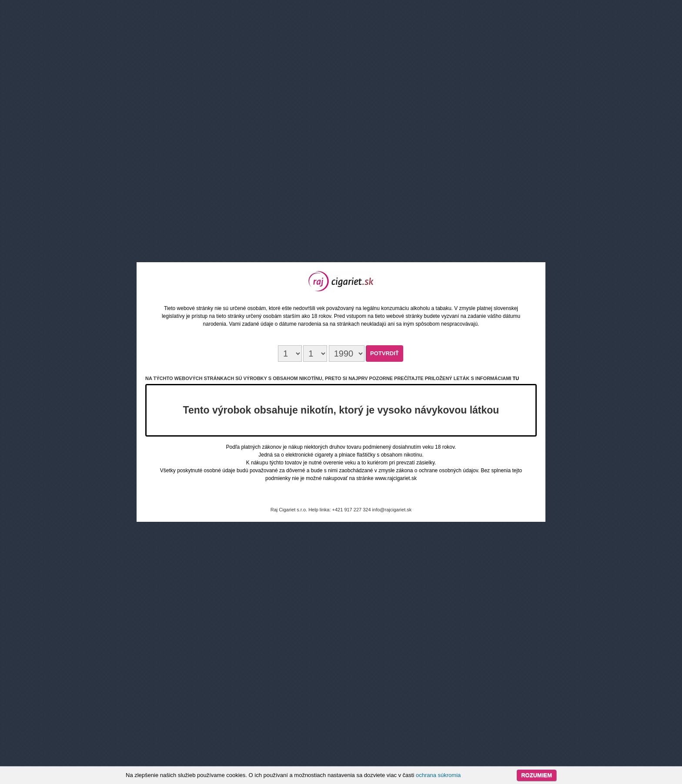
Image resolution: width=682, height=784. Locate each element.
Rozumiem (537, 775)
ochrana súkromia (438, 775)
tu (516, 378)
